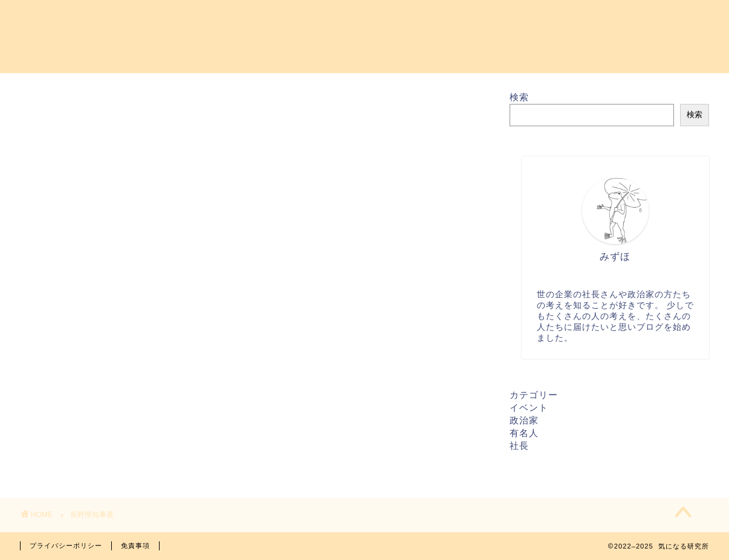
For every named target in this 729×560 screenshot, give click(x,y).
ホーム (236, 19)
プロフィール (398, 19)
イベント (529, 407)
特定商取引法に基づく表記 (642, 19)
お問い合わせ (309, 19)
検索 (519, 97)
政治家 (524, 420)
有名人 (524, 433)
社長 (519, 446)
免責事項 (135, 546)
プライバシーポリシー (505, 19)
